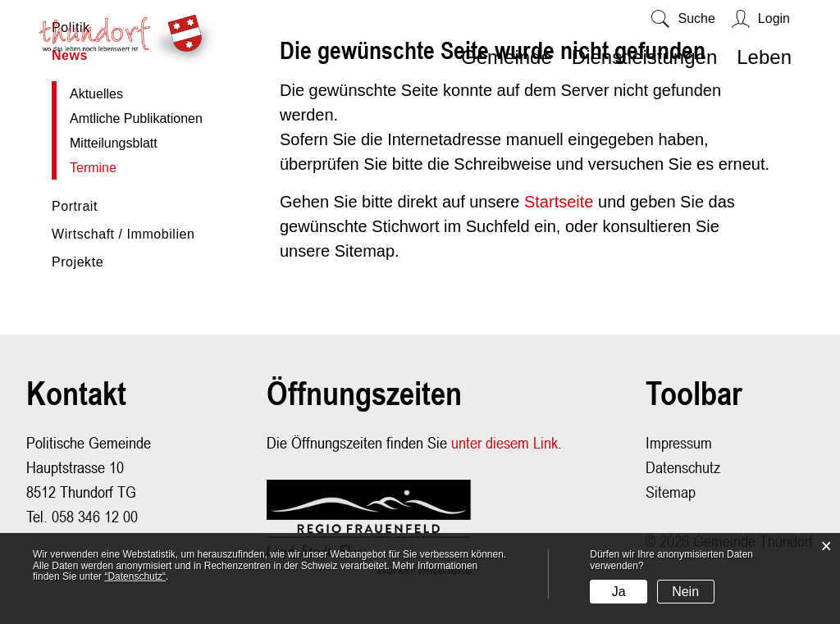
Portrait (75, 206)
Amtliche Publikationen (136, 118)
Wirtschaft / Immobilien (123, 234)
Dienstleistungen (644, 57)
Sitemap (671, 492)
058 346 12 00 (95, 516)
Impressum (679, 442)
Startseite (559, 202)
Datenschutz (683, 467)
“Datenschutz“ (135, 576)
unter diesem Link (504, 442)
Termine (131, 168)
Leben (764, 57)
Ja (619, 592)
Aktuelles (96, 94)
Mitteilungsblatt (114, 143)
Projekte (78, 262)
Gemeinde (507, 57)
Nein (685, 592)
